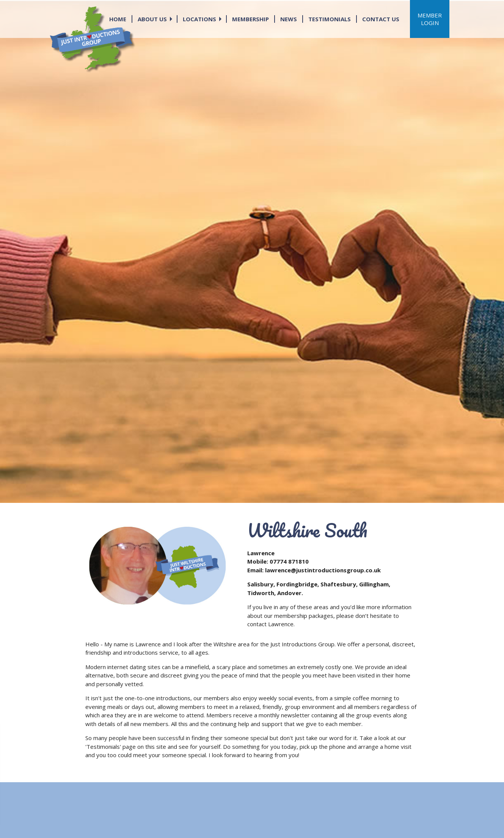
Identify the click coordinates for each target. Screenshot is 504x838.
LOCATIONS (199, 19)
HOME (118, 19)
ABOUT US (152, 19)
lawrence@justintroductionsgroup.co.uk (323, 570)
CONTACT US (381, 19)
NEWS (289, 19)
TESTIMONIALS (330, 19)
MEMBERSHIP (250, 19)
